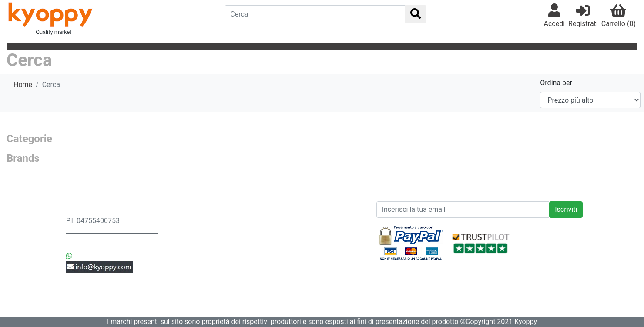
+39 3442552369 (101, 245)
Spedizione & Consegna (208, 210)
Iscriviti (566, 209)
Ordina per (556, 83)
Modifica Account (198, 283)
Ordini (180, 242)
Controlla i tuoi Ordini (203, 273)
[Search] (315, 14)
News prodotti (298, 210)
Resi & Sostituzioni (200, 231)
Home (23, 85)
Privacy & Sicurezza (201, 221)
